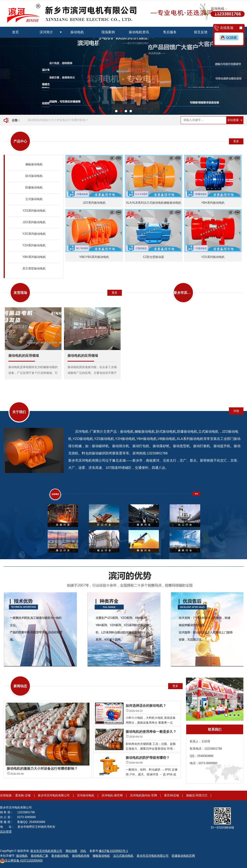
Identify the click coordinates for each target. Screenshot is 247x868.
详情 (236, 411)
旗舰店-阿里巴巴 (197, 795)
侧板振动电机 (34, 164)
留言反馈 (201, 32)
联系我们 (215, 729)
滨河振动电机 (86, 795)
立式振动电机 (34, 199)
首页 (15, 32)
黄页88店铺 (172, 795)
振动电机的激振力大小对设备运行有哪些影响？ (58, 120)
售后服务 (170, 32)
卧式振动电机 (34, 176)
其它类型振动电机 (34, 269)
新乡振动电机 (60, 856)
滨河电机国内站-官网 (144, 795)
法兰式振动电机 (123, 856)
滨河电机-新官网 (113, 795)
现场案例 (108, 32)
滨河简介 (46, 32)
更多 (236, 141)
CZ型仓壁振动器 (153, 257)
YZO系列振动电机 (34, 234)
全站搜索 (233, 120)
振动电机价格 (81, 856)
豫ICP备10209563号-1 (113, 851)
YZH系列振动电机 (34, 245)
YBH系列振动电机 (34, 257)
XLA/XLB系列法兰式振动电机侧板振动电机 (154, 203)
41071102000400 (21, 861)
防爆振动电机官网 (183, 856)
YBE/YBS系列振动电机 (94, 257)
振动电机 (77, 32)
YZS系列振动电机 (34, 211)
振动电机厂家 (40, 856)
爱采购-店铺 (23, 795)
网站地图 (71, 851)
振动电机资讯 (139, 32)
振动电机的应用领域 (24, 356)
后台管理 (6, 832)
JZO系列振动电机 (34, 222)
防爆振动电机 (34, 188)
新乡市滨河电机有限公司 (54, 795)
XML (83, 851)
